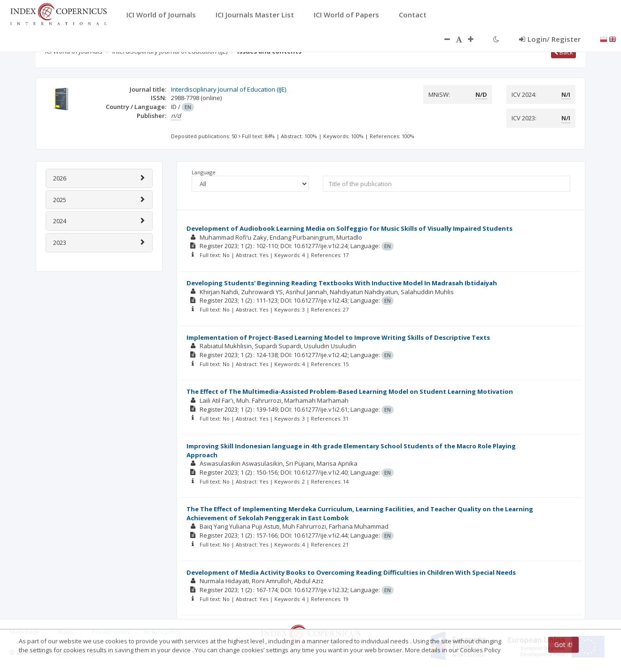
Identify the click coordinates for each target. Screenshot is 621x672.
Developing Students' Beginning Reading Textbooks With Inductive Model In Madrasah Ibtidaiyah (342, 283)
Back (563, 52)
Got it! (563, 645)
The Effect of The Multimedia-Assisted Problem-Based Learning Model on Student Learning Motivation (350, 391)
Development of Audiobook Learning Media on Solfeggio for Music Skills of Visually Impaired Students (349, 228)
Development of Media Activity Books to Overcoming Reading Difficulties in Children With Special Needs (351, 572)
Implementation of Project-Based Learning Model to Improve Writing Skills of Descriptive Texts (338, 337)
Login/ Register (550, 39)
